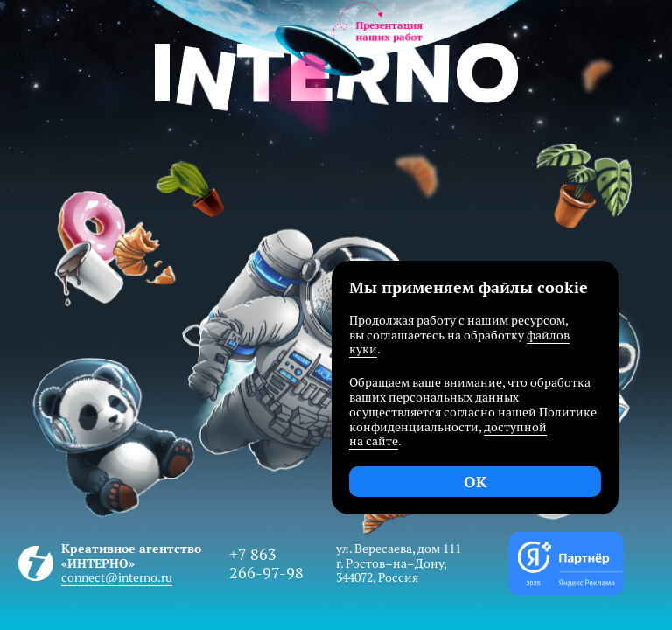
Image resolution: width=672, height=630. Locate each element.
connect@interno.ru (117, 577)
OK (476, 482)
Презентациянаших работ (390, 31)
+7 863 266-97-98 (266, 563)
